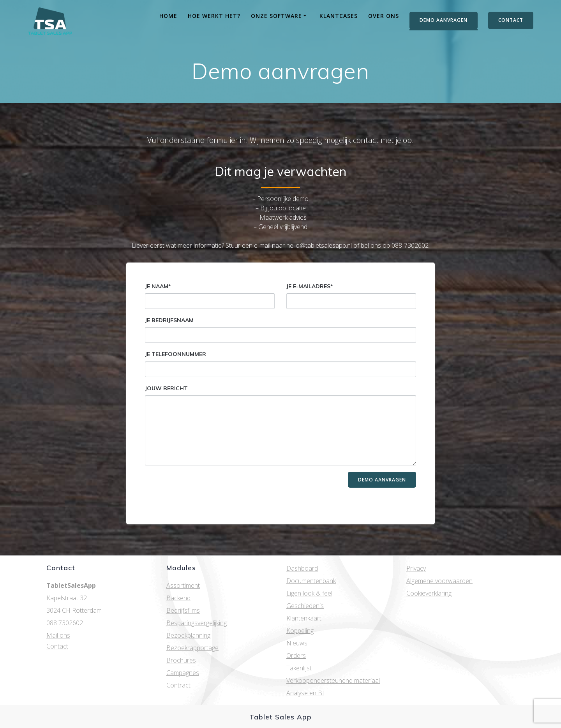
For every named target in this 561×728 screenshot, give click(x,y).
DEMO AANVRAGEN (444, 20)
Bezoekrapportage (192, 648)
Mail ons (58, 635)
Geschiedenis (305, 606)
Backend (178, 598)
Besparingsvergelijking (197, 623)
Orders (296, 656)
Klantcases (339, 16)
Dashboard (302, 568)
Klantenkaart (304, 618)
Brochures (181, 660)
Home (168, 16)
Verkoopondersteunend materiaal (333, 680)
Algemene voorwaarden (439, 581)
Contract (178, 685)
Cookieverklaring (429, 593)
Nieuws (297, 643)
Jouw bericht (280, 425)
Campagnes (183, 673)
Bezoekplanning (188, 635)
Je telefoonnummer (280, 364)
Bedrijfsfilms (183, 610)
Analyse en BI (305, 693)
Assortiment (183, 585)
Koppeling (300, 631)
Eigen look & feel (309, 593)
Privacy (416, 568)
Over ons (384, 16)
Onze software (276, 16)
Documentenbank (311, 581)
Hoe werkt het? (214, 16)
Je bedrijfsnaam (280, 330)
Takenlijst (299, 668)
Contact (57, 646)
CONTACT (511, 20)
